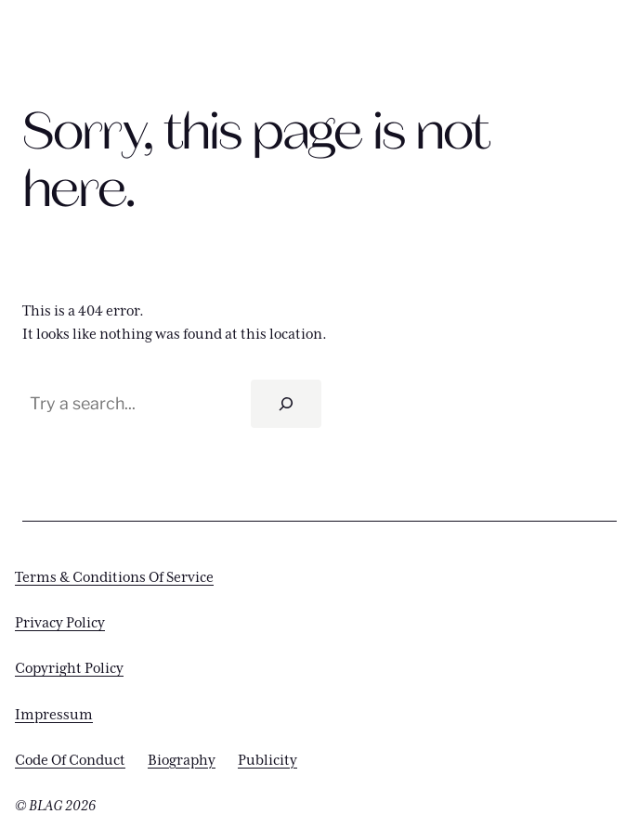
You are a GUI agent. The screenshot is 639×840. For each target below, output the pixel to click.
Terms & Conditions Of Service (114, 578)
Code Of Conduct (70, 761)
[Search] (286, 404)
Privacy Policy (60, 623)
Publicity (267, 761)
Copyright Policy (69, 669)
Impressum (54, 715)
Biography (182, 761)
